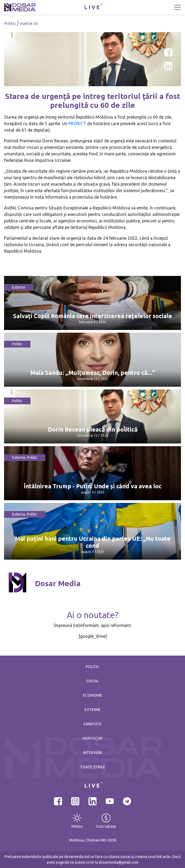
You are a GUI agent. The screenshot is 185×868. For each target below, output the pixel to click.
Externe (19, 287)
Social (93, 681)
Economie (93, 695)
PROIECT (77, 123)
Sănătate (92, 724)
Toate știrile (93, 767)
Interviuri (93, 753)
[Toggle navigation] (177, 7)
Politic (10, 23)
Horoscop (93, 738)
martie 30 (29, 23)
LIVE (92, 7)
